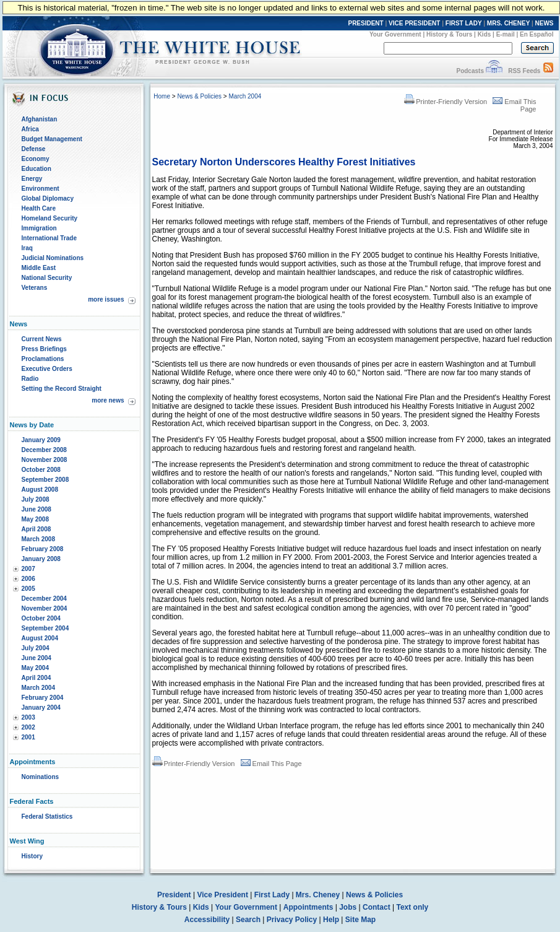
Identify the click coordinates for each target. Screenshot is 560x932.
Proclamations (43, 359)
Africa (30, 129)
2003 (28, 717)
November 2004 (45, 608)
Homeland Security (50, 218)
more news (108, 400)
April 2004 (37, 678)
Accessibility (207, 920)
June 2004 (37, 658)
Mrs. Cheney (318, 895)
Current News (42, 339)
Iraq (27, 248)
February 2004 (43, 698)
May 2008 (35, 519)
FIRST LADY (464, 23)
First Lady (272, 895)
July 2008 (36, 499)
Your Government (395, 34)
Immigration (39, 228)
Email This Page (271, 764)
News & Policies (199, 96)
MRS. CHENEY (508, 23)
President (174, 895)
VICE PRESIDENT (414, 23)
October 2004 (41, 618)
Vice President (222, 895)
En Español (536, 34)
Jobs (348, 907)
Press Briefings (44, 349)
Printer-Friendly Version (446, 102)
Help (331, 920)
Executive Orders (47, 369)
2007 (28, 569)
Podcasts (470, 71)
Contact (377, 907)
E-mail (506, 34)
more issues (106, 299)
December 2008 (44, 450)
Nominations (41, 777)
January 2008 (41, 559)
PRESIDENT (365, 23)
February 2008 (43, 549)
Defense (34, 149)
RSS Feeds (524, 71)
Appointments (308, 907)
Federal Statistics (47, 817)
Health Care (39, 208)
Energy (32, 179)
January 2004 (41, 708)
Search (248, 920)
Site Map (360, 920)
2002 (28, 727)
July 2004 (36, 648)
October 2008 (41, 470)
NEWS (545, 23)
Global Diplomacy (48, 198)
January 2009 (41, 440)
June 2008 (37, 509)
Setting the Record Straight (62, 389)
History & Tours (449, 34)
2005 (28, 589)
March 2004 (38, 688)
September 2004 (45, 628)
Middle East (39, 268)
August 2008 (40, 490)
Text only (412, 907)
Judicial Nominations (53, 258)
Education (37, 169)
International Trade (49, 238)
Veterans (35, 288)
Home (162, 96)
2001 (28, 737)
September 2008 (45, 480)
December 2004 (44, 599)
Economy (36, 159)
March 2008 (38, 539)
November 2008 (45, 460)
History (32, 856)
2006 (28, 579)
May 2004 (35, 668)
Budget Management (52, 139)
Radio (30, 379)
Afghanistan (40, 119)
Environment (41, 189)
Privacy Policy (292, 920)
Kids (485, 34)
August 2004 (40, 638)
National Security (47, 278)
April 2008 (37, 529)
